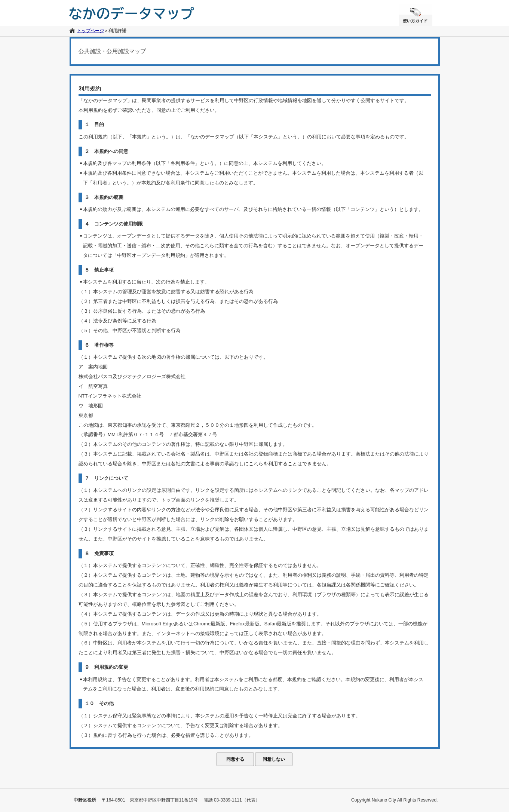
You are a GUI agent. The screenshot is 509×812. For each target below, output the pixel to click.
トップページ (91, 31)
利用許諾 (117, 31)
